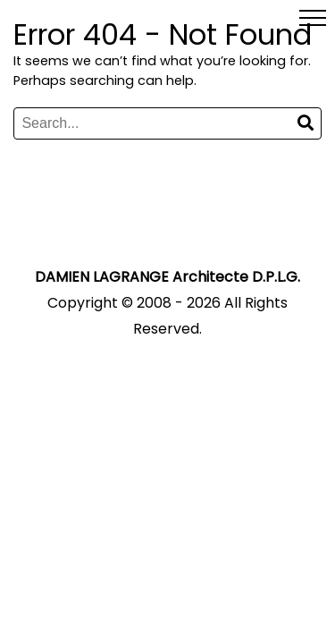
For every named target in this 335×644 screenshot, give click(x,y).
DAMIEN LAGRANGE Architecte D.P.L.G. (167, 277)
